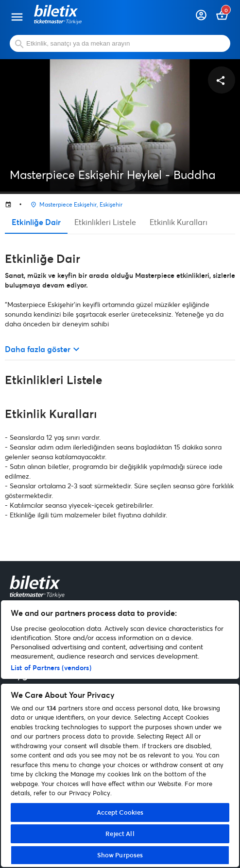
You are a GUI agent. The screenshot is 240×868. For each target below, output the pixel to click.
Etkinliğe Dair (36, 222)
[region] (120, 734)
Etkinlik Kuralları (179, 222)
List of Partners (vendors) (51, 667)
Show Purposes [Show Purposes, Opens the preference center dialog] (120, 855)
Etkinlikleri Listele (105, 222)
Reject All (120, 834)
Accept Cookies (120, 812)
